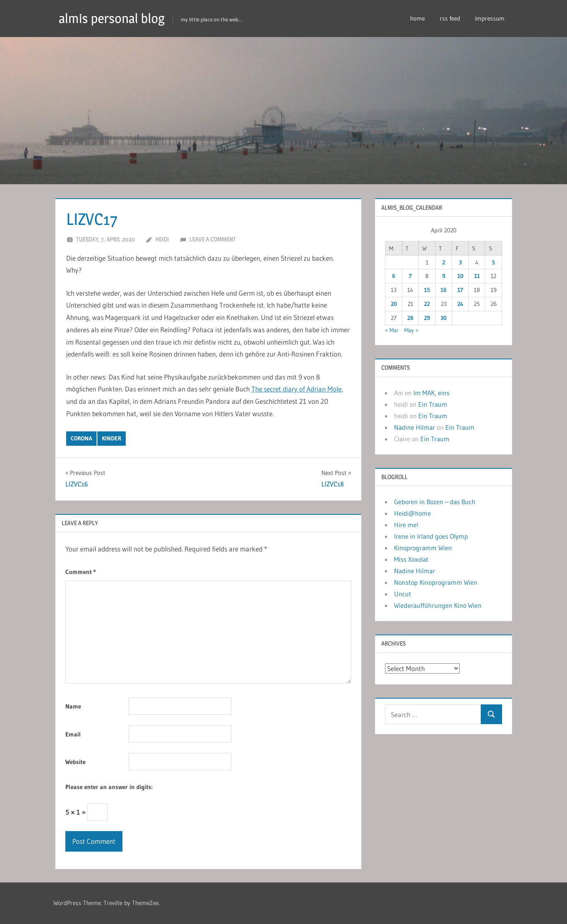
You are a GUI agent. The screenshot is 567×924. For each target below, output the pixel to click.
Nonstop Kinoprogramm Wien (436, 582)
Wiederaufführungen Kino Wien (438, 605)
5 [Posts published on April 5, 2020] (493, 262)
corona (81, 438)
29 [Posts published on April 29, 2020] (427, 318)
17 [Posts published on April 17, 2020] (460, 290)
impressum (490, 18)
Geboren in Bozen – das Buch (435, 502)
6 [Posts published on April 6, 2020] (394, 276)
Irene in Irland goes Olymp (431, 536)
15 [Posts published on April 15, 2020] (427, 290)
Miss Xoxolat (411, 559)
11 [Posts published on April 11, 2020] (477, 276)
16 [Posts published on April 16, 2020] (444, 290)
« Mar (392, 330)
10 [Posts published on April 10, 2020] (460, 276)
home (417, 18)
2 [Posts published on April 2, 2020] (444, 262)
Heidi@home (413, 513)
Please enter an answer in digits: (109, 787)
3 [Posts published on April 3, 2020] (460, 262)
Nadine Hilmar (415, 427)
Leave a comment (213, 239)
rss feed (450, 18)
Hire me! (406, 525)
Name (73, 706)
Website (75, 762)
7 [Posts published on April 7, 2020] (410, 276)
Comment (81, 572)
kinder (112, 438)
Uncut (403, 594)
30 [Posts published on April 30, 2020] (444, 318)
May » (411, 330)
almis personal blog (112, 18)
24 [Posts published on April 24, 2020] (460, 304)
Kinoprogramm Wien (423, 548)
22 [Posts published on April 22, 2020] (427, 304)
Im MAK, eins (431, 393)
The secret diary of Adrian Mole (296, 389)
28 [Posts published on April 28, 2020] (410, 318)
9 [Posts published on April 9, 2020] (444, 276)
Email (73, 734)
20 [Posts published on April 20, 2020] (394, 304)
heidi (162, 239)
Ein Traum (433, 404)
